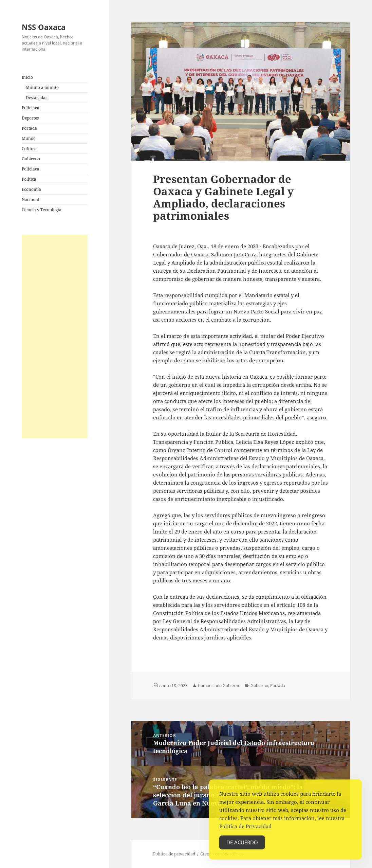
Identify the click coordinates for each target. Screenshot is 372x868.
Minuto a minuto (42, 87)
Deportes (30, 118)
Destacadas (36, 98)
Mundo (29, 138)
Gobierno (31, 159)
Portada (29, 128)
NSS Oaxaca (44, 27)
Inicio (27, 77)
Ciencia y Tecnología (42, 210)
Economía (31, 189)
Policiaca (31, 108)
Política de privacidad (174, 854)
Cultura (29, 149)
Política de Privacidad (245, 832)
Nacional (31, 200)
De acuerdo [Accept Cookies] (242, 848)
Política (29, 179)
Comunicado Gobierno (219, 685)
